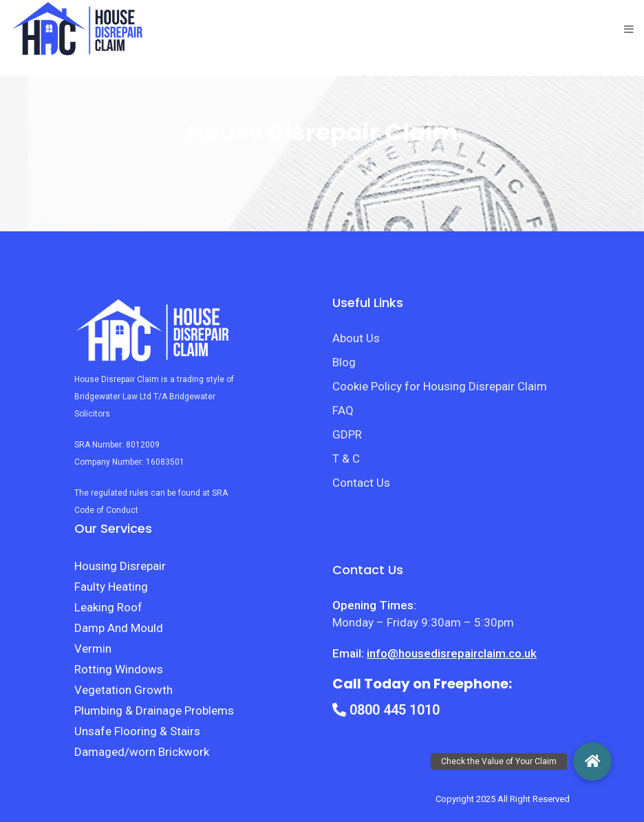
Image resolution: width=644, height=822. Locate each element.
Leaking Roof (108, 607)
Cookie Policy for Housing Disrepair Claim (440, 386)
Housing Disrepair (120, 566)
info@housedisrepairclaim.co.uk (452, 653)
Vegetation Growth (124, 690)
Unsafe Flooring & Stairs (137, 731)
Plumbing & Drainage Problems (154, 710)
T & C (346, 459)
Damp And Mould (119, 628)
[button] (592, 761)
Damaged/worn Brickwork (142, 752)
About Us (356, 338)
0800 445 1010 (386, 710)
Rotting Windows (119, 669)
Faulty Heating (111, 587)
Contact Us (361, 483)
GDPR (347, 434)
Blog (344, 362)
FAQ (343, 410)
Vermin (93, 649)
